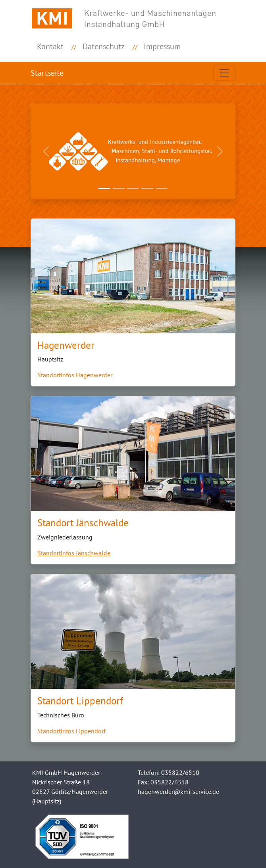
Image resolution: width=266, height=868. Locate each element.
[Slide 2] (119, 188)
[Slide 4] (147, 188)
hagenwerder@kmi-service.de (178, 792)
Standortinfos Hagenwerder (75, 375)
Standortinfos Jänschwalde (74, 553)
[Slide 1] (104, 188)
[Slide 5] (162, 188)
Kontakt (50, 46)
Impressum (162, 46)
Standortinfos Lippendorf (71, 731)
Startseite (47, 73)
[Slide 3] (133, 188)
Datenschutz (104, 46)
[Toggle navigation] (224, 73)
